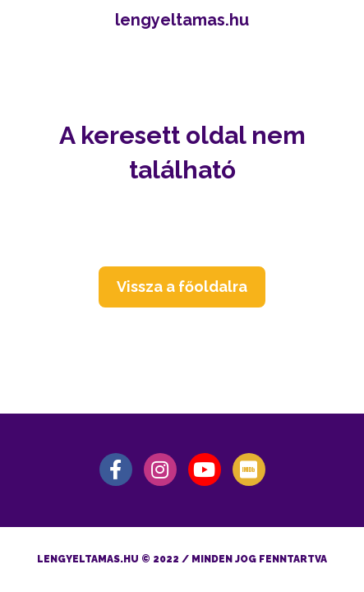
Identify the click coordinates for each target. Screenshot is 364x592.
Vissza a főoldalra (182, 287)
